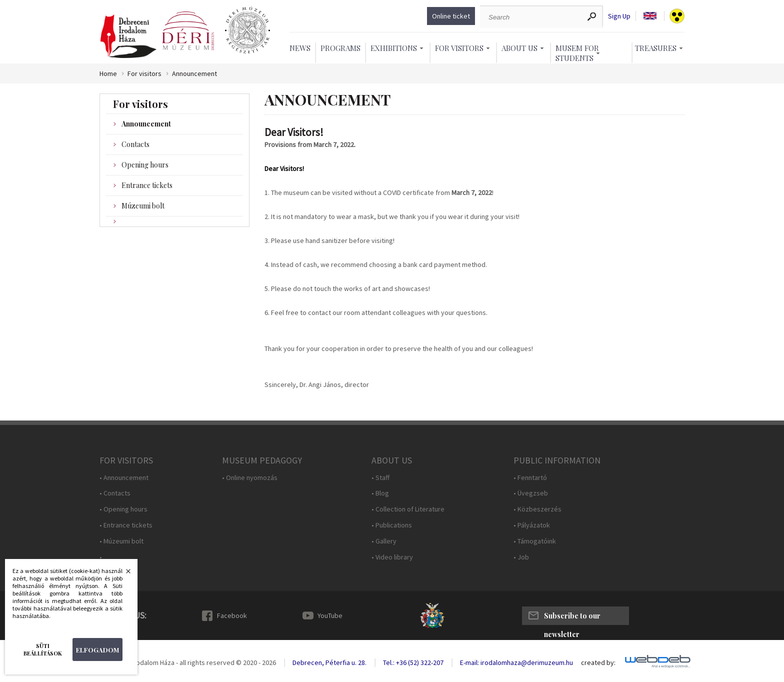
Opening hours (145, 165)
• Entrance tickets (126, 525)
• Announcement (124, 478)
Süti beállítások (43, 649)
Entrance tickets (147, 185)
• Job (521, 557)
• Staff (380, 478)
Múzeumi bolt (143, 206)
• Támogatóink (535, 541)
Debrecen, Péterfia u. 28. (329, 662)
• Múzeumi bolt (121, 541)
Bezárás (123, 574)
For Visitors (459, 48)
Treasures (656, 48)
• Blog (380, 493)
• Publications (392, 525)
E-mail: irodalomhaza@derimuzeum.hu (516, 662)
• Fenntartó (530, 478)
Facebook (232, 615)
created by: (598, 663)
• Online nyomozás (250, 478)
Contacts (135, 144)
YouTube (330, 615)
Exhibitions (394, 48)
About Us (519, 48)
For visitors (144, 74)
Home (108, 74)
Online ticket (451, 16)
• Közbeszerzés (537, 509)
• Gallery (384, 541)
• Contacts (115, 493)
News (300, 48)
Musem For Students (577, 53)
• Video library (392, 557)
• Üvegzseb (531, 493)
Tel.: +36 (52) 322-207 (413, 662)
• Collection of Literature (408, 509)
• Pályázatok (532, 525)
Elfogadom (97, 650)
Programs (340, 48)
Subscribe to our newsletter (572, 618)
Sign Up (619, 16)
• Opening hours (123, 509)
